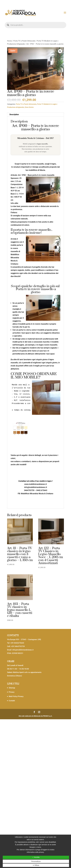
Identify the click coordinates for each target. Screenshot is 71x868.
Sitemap (12, 688)
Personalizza (36, 861)
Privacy (12, 692)
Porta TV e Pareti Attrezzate (24, 41)
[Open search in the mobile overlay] (35, 25)
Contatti (12, 701)
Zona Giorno (29, 107)
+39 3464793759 (18, 646)
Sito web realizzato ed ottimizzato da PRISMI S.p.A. (35, 716)
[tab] (35, 115)
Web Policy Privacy (16, 696)
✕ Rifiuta (36, 865)
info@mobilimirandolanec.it (23, 650)
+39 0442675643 (17, 643)
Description (14, 114)
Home (9, 41)
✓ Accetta (36, 857)
